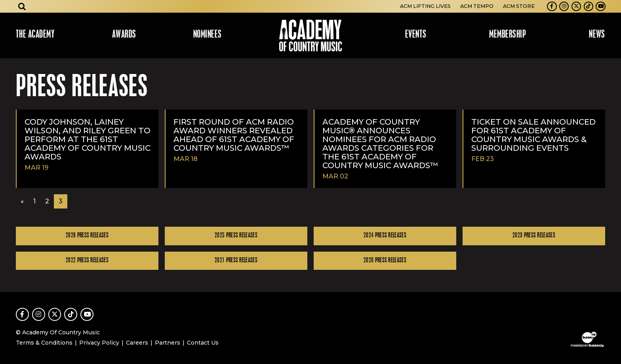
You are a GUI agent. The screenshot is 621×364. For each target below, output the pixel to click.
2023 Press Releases (534, 236)
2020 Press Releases (385, 261)
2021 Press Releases (236, 261)
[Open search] (22, 6)
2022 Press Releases (87, 261)
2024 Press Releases (385, 236)
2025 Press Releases (236, 236)
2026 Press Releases (87, 236)
